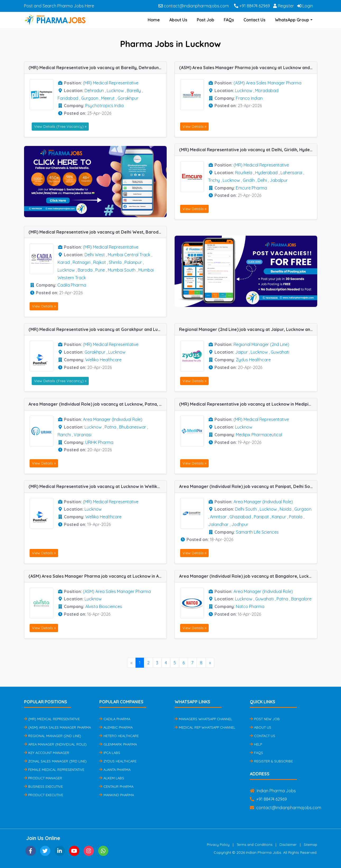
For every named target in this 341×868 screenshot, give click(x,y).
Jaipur (241, 352)
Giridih (249, 180)
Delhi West (95, 255)
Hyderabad (266, 173)
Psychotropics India (104, 106)
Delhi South (246, 509)
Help (256, 744)
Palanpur (133, 262)
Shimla (115, 262)
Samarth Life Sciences (257, 532)
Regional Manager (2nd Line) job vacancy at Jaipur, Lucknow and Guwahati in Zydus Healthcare (248, 329)
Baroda (85, 270)
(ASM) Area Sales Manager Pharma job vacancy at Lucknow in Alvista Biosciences (97, 576)
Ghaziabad (240, 517)
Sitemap (310, 845)
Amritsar (218, 517)
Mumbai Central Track (129, 255)
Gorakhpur (128, 98)
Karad (64, 262)
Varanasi (83, 435)
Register (284, 6)
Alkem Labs (112, 778)
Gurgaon (90, 98)
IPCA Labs (110, 753)
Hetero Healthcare (119, 736)
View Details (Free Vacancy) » (60, 126)
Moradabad (267, 91)
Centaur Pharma (116, 786)
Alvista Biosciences (104, 606)
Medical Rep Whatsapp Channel (205, 727)
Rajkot (100, 262)
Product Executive (44, 795)
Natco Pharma (250, 606)
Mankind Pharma (117, 795)
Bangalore (301, 599)
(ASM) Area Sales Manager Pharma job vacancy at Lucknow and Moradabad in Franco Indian (248, 68)
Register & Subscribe (271, 761)
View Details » (194, 126)
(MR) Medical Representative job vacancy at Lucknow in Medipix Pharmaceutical (248, 404)
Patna (110, 427)
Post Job (205, 20)
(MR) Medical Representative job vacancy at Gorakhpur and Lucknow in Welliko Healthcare (97, 329)
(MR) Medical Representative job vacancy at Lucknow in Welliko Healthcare (97, 486)
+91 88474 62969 (252, 6)
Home (154, 20)
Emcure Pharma (251, 188)
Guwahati (280, 352)
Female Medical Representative (54, 770)
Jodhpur (240, 524)
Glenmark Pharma (118, 744)
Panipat (261, 517)
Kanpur (279, 517)
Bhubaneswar (133, 427)
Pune (100, 270)
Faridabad (68, 98)
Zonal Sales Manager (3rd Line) (55, 761)
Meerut (108, 98)
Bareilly (134, 91)
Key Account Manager (47, 753)
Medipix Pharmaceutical (259, 435)
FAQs (229, 20)
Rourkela (244, 173)
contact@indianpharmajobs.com (194, 6)
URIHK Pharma (99, 442)
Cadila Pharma (72, 285)
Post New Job (265, 719)
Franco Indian (249, 98)
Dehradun (94, 91)
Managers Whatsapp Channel (203, 719)
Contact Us (254, 20)
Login (305, 6)
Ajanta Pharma (115, 770)
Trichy (214, 180)
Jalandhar (218, 524)
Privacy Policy (218, 845)
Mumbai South (122, 270)
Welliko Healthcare (103, 360)
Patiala (296, 517)
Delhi (262, 180)
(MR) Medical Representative (111, 83)
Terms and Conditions (254, 845)
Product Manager (43, 778)
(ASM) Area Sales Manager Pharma (267, 83)
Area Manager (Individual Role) (113, 419)
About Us (178, 20)
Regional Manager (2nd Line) (261, 344)
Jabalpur (279, 180)
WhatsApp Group (292, 20)
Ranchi (64, 435)
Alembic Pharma (116, 727)
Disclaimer (288, 845)
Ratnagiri (81, 262)
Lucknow (115, 91)
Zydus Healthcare (253, 360)
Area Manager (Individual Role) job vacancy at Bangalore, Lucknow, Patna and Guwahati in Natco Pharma (248, 576)
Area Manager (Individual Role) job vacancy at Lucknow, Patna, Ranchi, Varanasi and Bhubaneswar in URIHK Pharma (97, 404)
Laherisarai (291, 173)
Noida (286, 509)
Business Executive (43, 786)
